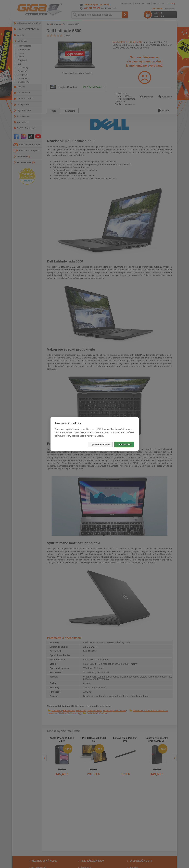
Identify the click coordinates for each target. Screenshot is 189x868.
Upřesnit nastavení (100, 445)
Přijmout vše (124, 445)
